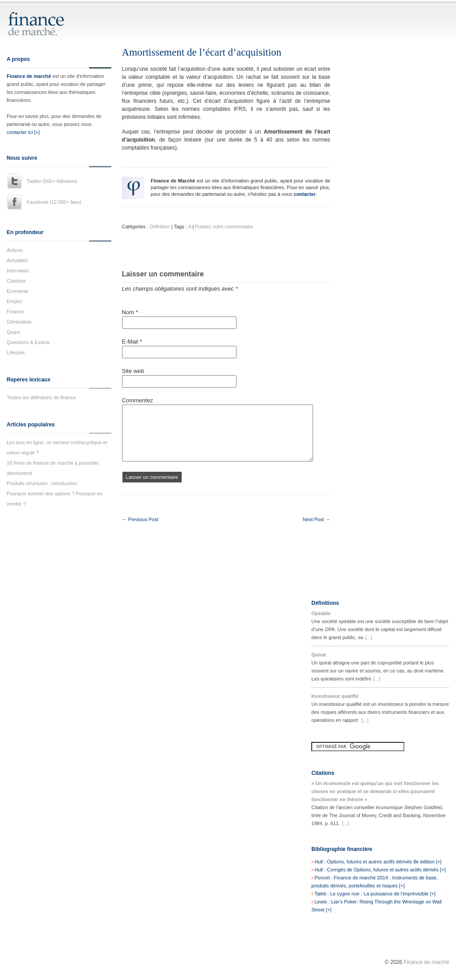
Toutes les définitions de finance (41, 397)
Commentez (138, 400)
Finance (15, 312)
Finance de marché (29, 76)
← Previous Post (140, 519)
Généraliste (19, 322)
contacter (305, 194)
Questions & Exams (28, 342)
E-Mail (132, 342)
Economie (18, 291)
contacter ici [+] (23, 132)
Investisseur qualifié (335, 696)
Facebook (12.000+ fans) (54, 202)
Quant (13, 332)
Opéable (321, 613)
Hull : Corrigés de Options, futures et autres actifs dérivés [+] (380, 870)
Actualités (17, 260)
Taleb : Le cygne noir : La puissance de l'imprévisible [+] (375, 894)
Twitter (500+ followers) (52, 181)
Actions (15, 250)
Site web (133, 371)
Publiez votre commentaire (224, 227)
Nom (130, 312)
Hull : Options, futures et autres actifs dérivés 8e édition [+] (378, 862)
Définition (160, 227)
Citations (16, 281)
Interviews (18, 271)
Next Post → (317, 519)
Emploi (14, 301)
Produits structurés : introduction (42, 483)
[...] (368, 637)
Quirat (318, 655)
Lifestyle (16, 352)
